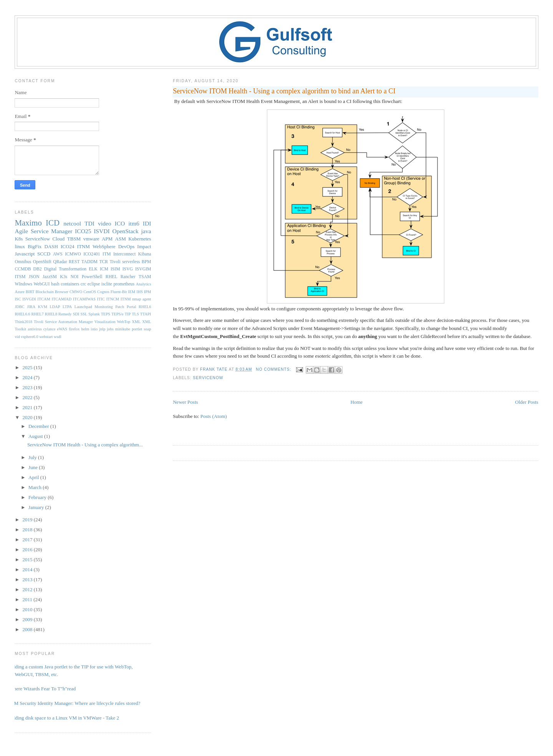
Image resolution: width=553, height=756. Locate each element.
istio (94, 329)
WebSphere (104, 246)
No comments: (274, 369)
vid (17, 337)
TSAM (145, 277)
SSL (84, 314)
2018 (28, 530)
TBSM (74, 239)
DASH (51, 246)
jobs (110, 329)
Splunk (94, 314)
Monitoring (103, 307)
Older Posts (527, 402)
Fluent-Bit (119, 292)
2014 (28, 569)
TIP (128, 314)
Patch (120, 307)
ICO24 (67, 246)
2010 (28, 609)
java (146, 231)
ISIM (115, 269)
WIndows (23, 284)
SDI (76, 314)
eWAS (62, 329)
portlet (137, 329)
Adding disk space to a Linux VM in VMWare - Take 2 (64, 718)
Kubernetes (140, 239)
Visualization (105, 322)
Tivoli (115, 262)
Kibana (145, 254)
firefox (74, 329)
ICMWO (73, 254)
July (33, 457)
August (36, 436)
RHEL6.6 (22, 314)
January (37, 507)
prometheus (124, 284)
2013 (28, 579)
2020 (28, 417)
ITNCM (113, 299)
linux (20, 246)
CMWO (76, 292)
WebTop (124, 322)
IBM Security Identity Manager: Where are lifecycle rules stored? (75, 703)
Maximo (28, 223)
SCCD (44, 254)
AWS (58, 254)
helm (85, 329)
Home (357, 402)
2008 (28, 629)
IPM (147, 292)
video (105, 223)
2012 (28, 589)
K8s (19, 239)
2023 (28, 387)
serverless (131, 262)
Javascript (25, 254)
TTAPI (146, 314)
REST (74, 262)
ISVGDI (29, 299)
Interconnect (124, 254)
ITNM (84, 246)
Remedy (65, 314)
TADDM (89, 262)
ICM (104, 269)
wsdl (58, 337)
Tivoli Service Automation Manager (63, 322)
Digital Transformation (65, 269)
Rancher (128, 277)
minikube (123, 329)
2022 (28, 397)
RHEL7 (37, 314)
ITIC (101, 299)
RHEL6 (145, 307)
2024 (28, 377)
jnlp (102, 329)
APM (107, 239)
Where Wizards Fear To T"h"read (42, 689)
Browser (62, 292)
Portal (132, 307)
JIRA (31, 307)
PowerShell (92, 277)
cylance (50, 329)
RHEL (112, 277)
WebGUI (42, 284)
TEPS (106, 314)
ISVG (128, 269)
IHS (140, 292)
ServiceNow (208, 378)
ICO (120, 223)
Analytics (144, 284)
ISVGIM (143, 269)
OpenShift (42, 262)
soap (147, 329)
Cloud (59, 239)
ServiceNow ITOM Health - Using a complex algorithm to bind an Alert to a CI (284, 91)
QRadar (60, 262)
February (38, 497)
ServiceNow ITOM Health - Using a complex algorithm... (85, 445)
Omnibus (23, 262)
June (34, 467)
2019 (28, 520)
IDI (147, 223)
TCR (103, 262)
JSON (34, 277)
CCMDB (23, 269)
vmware (91, 239)
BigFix (35, 246)
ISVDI (102, 231)
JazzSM (50, 277)
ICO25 (83, 231)
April (34, 477)
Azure (19, 292)
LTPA (67, 307)
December (39, 426)
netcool (72, 223)
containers (70, 284)
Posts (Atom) (214, 416)
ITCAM (44, 299)
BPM (147, 262)
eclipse (94, 284)
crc (83, 284)
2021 (28, 407)
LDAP (55, 307)
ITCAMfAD (61, 299)
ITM (107, 254)
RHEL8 (51, 314)
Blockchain (45, 292)
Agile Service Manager (43, 231)
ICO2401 (92, 254)
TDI (89, 223)
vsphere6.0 (29, 337)
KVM (43, 307)
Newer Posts (185, 402)
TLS (135, 314)
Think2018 (23, 322)
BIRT (30, 292)
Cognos (103, 292)
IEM (132, 292)
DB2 (38, 269)
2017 (28, 540)
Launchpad (83, 307)
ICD (53, 223)
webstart (46, 337)
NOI (75, 277)
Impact (144, 246)
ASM (121, 239)
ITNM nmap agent (136, 299)
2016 (28, 550)
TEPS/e (118, 314)
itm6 (134, 223)
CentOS (90, 292)
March (36, 487)
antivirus (35, 329)
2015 (28, 560)
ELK (93, 269)
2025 (28, 367)
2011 (28, 599)
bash (55, 284)
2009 (28, 619)
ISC (18, 299)
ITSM (20, 277)
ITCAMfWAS (84, 299)
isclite (107, 284)
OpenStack (125, 231)
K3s (64, 277)
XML (136, 322)
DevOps (127, 246)
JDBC (19, 307)
